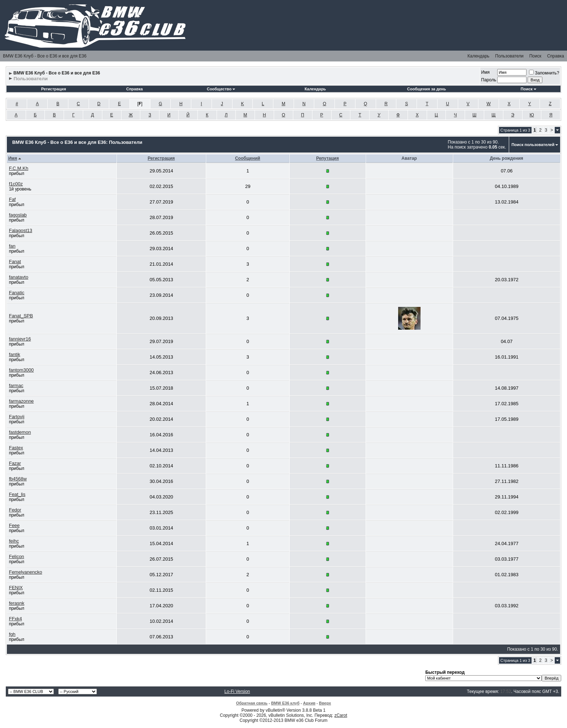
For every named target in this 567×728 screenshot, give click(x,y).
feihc (14, 541)
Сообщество (221, 89)
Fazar (15, 463)
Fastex (16, 448)
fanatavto (19, 277)
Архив (309, 703)
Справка (556, 56)
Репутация (327, 158)
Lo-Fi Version (237, 691)
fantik (15, 354)
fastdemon (20, 432)
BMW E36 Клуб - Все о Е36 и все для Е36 (45, 56)
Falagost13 (21, 230)
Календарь (479, 56)
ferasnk (17, 603)
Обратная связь (252, 703)
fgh (12, 634)
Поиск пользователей (533, 145)
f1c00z (16, 184)
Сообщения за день (427, 89)
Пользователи (509, 56)
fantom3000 (22, 370)
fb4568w (18, 479)
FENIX (16, 588)
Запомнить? (544, 73)
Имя (485, 72)
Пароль (489, 80)
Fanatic (17, 293)
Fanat (15, 262)
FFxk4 (16, 619)
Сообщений (248, 158)
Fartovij (17, 417)
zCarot (341, 715)
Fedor (15, 510)
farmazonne (22, 401)
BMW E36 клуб (285, 703)
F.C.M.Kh (19, 168)
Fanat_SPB (21, 316)
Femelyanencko (26, 572)
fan (12, 246)
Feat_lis (17, 494)
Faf (12, 199)
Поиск (535, 56)
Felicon (17, 556)
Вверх (325, 703)
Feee (14, 525)
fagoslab (18, 215)
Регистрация (54, 89)
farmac (16, 386)
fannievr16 (20, 339)
